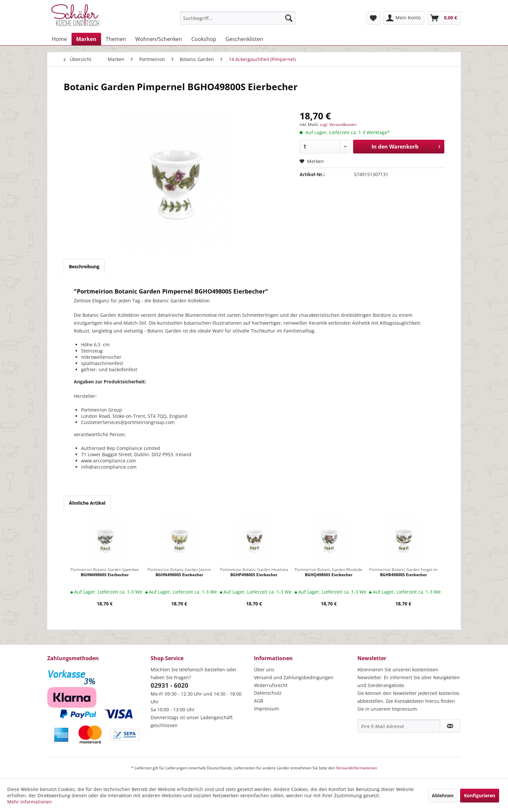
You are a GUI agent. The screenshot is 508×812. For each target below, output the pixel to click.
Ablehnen (443, 795)
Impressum (266, 709)
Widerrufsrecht (271, 685)
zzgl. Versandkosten (338, 124)
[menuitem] (238, 18)
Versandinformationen (357, 768)
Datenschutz (268, 693)
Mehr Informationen (30, 802)
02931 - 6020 (169, 685)
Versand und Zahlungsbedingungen (294, 677)
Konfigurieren (480, 795)
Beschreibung (84, 266)
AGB (259, 701)
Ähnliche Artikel (87, 503)
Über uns (264, 670)
